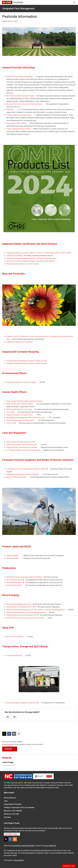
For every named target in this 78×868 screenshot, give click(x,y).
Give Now (7, 817)
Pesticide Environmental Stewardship (19, 77)
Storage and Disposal (14, 655)
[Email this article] (14, 734)
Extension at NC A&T (12, 814)
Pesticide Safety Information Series (19, 115)
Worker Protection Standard (16, 477)
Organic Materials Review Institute (18, 129)
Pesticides (10, 110)
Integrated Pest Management (19, 9)
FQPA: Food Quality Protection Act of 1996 (22, 445)
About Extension (10, 798)
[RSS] (15, 839)
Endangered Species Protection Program (21, 382)
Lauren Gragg (8, 762)
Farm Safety (11, 412)
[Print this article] (19, 734)
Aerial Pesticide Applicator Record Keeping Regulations (26, 612)
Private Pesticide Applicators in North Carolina (23, 264)
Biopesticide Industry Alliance (17, 123)
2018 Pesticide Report (14, 583)
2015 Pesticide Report (14, 580)
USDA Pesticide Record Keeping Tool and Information (25, 618)
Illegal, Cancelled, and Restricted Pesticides (22, 447)
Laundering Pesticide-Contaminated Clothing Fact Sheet (26, 469)
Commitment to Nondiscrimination (23, 846)
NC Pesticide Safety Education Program (21, 96)
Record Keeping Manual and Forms (19, 604)
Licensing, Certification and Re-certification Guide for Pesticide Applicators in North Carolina (39, 253)
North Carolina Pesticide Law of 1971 (20, 442)
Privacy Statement (50, 846)
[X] (6, 839)
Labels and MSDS (13, 556)
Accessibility (19, 860)
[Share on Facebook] (9, 734)
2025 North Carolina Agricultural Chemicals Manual (24, 577)
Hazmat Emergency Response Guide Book (22, 703)
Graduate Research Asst (9, 765)
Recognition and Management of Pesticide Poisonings (26, 418)
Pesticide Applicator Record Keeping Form (22, 615)
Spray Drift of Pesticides (15, 637)
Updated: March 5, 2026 (10, 21)
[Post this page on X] (4, 734)
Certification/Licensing (14, 256)
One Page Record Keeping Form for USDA (21, 607)
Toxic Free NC (11, 423)
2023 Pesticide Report (14, 585)
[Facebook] (10, 839)
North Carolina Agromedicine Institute (20, 404)
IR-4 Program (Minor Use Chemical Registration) (23, 450)
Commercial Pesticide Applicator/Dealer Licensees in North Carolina (30, 261)
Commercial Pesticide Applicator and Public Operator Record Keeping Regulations (36, 610)
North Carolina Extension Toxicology (19, 409)
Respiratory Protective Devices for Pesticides (22, 474)
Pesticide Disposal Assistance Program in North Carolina (26, 361)
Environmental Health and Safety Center (20, 420)
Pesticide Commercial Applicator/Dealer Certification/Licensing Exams (31, 258)
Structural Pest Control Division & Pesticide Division (24, 104)
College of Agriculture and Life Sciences (19, 807)
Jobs (6, 801)
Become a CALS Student (13, 811)
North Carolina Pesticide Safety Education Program (25, 401)
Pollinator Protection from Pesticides (19, 342)
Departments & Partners (13, 804)
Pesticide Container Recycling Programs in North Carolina (27, 363)
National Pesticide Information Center (20, 415)
